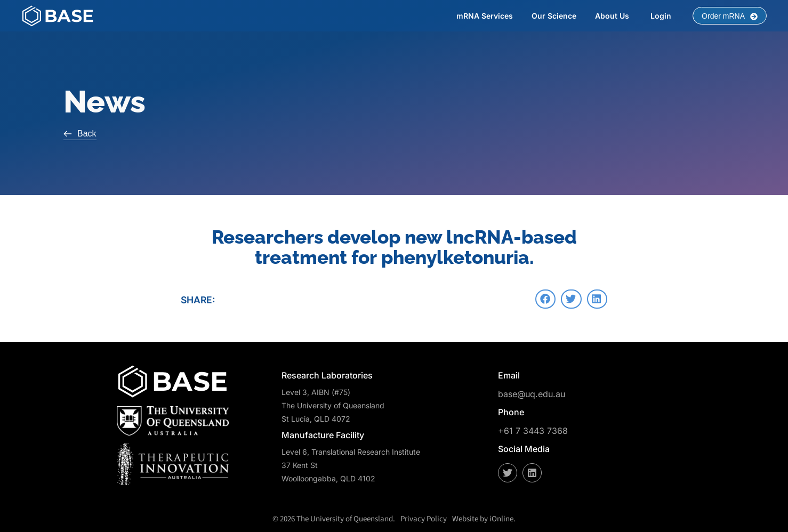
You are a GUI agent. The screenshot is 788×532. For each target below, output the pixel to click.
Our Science (554, 16)
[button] (545, 299)
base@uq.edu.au (532, 393)
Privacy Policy (424, 519)
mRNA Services (485, 16)
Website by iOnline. (484, 519)
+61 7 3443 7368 (533, 431)
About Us (612, 16)
